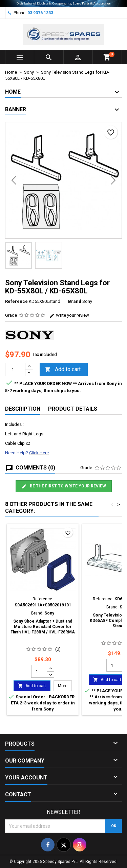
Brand (75, 301)
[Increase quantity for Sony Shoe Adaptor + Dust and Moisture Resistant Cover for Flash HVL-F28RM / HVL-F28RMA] (50, 668)
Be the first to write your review (64, 486)
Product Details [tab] (73, 409)
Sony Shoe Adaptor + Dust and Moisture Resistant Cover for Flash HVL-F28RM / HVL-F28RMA (43, 627)
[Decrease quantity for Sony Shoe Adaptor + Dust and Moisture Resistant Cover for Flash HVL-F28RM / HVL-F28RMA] (50, 674)
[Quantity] (15, 369)
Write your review (69, 315)
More (65, 686)
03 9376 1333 (40, 13)
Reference (16, 301)
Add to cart (63, 370)
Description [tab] (23, 409)
